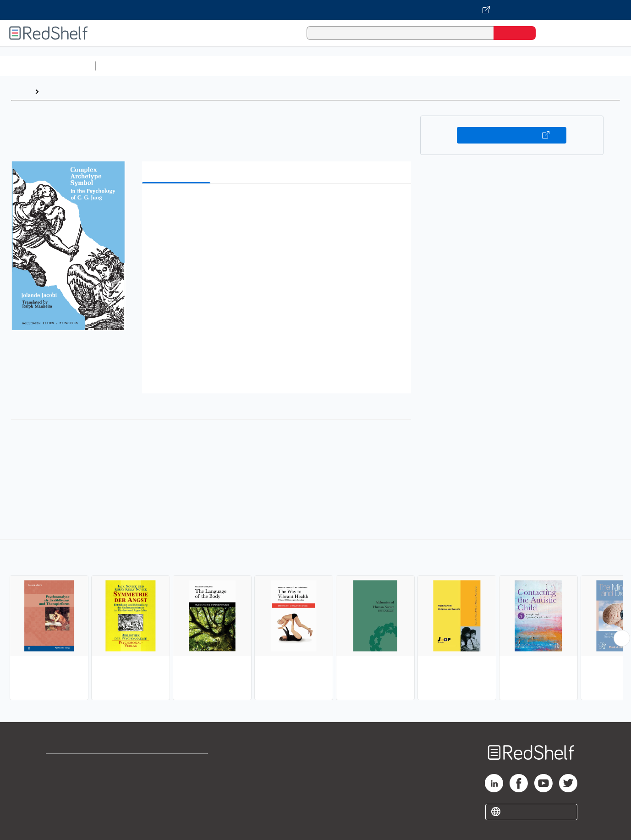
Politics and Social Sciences (452, 66)
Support (60, 780)
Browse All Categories (48, 66)
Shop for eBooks (75, 765)
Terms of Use (178, 765)
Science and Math (180, 66)
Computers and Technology (262, 66)
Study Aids (124, 66)
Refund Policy (177, 780)
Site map (61, 809)
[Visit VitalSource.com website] (315, 10)
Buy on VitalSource (512, 135)
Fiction (518, 66)
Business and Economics (356, 66)
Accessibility (176, 794)
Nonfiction (555, 66)
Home (21, 91)
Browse (56, 91)
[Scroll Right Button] (622, 638)
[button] (278, 205)
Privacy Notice (71, 794)
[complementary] (315, 621)
